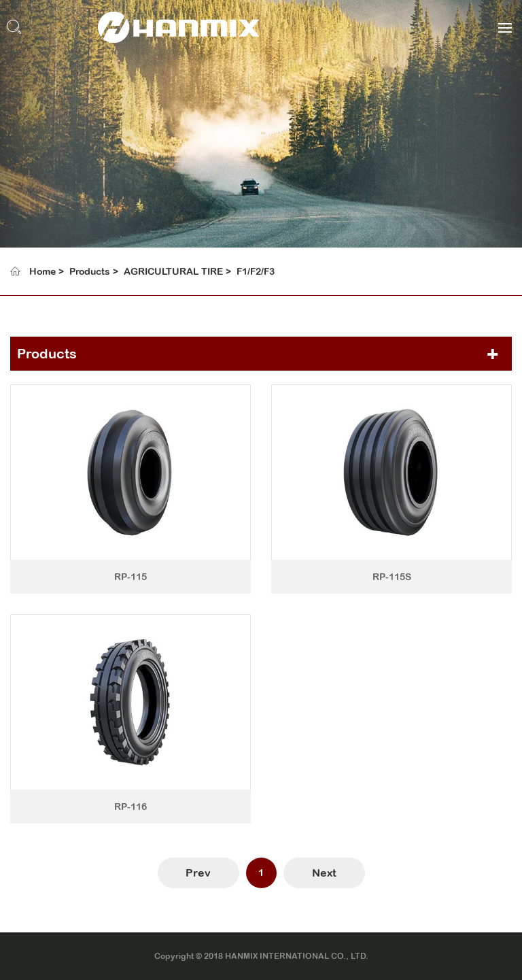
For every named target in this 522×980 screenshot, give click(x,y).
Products (90, 271)
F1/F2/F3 (256, 271)
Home (42, 271)
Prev (198, 873)
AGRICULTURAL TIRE (173, 271)
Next (324, 873)
